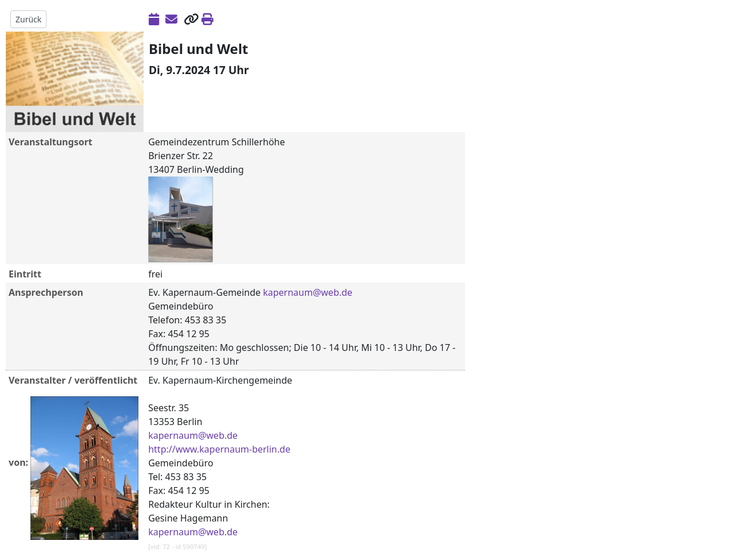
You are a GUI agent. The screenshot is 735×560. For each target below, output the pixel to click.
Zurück (28, 19)
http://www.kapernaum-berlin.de (219, 449)
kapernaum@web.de (308, 292)
